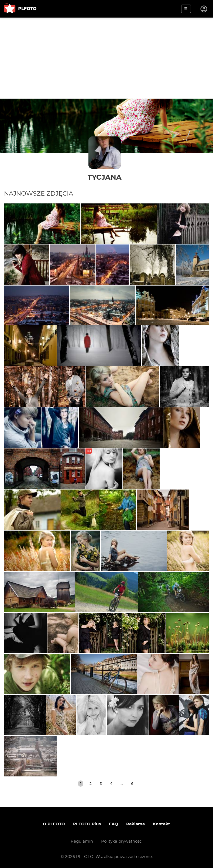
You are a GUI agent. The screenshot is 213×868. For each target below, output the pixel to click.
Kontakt (162, 824)
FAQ (114, 824)
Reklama (135, 824)
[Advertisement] (106, 58)
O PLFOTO (54, 824)
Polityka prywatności (122, 841)
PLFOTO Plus (87, 824)
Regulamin (82, 841)
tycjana (105, 177)
